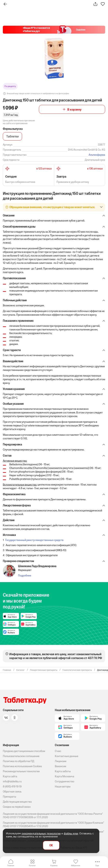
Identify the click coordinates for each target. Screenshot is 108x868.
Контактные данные (67, 756)
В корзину (74, 109)
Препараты (10, 797)
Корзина (54, 865)
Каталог (32, 865)
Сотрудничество (65, 781)
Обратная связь (12, 792)
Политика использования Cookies (22, 766)
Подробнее (25, 576)
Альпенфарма (97, 155)
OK (51, 845)
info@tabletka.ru (12, 781)
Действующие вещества (17, 802)
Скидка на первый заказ (17, 807)
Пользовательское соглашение (21, 756)
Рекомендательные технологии (21, 771)
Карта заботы (63, 771)
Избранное (76, 865)
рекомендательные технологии (41, 833)
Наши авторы (63, 787)
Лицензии (61, 761)
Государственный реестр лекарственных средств (34, 540)
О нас (58, 751)
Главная (11, 865)
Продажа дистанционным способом (24, 751)
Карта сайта (10, 776)
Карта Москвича (65, 776)
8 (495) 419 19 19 (12, 787)
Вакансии (60, 766)
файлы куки (71, 833)
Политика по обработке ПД (19, 761)
